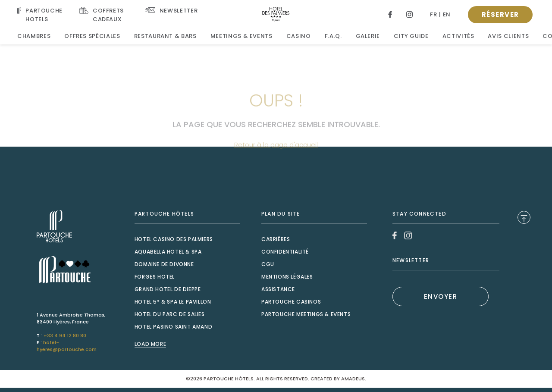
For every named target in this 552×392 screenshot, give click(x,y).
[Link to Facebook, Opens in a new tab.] (390, 14)
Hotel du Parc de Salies (170, 314)
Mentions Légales (287, 277)
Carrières (276, 239)
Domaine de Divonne (164, 264)
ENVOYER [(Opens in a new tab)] (441, 296)
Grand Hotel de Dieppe (168, 289)
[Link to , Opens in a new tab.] (75, 226)
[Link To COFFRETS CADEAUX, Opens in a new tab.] (105, 14)
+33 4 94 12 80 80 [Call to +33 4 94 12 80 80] (65, 336)
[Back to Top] (524, 217)
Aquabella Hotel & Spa (168, 252)
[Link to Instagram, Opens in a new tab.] (409, 14)
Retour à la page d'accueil (276, 156)
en (447, 14)
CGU (268, 264)
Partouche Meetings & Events (306, 314)
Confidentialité (285, 252)
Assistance (278, 289)
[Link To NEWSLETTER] (171, 10)
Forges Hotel (155, 277)
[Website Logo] (276, 14)
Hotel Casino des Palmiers (174, 239)
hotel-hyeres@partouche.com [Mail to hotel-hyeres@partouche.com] (67, 346)
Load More (150, 344)
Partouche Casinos (291, 302)
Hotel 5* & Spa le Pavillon (173, 302)
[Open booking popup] (500, 15)
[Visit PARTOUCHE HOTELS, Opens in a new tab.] (41, 14)
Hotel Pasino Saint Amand (173, 327)
